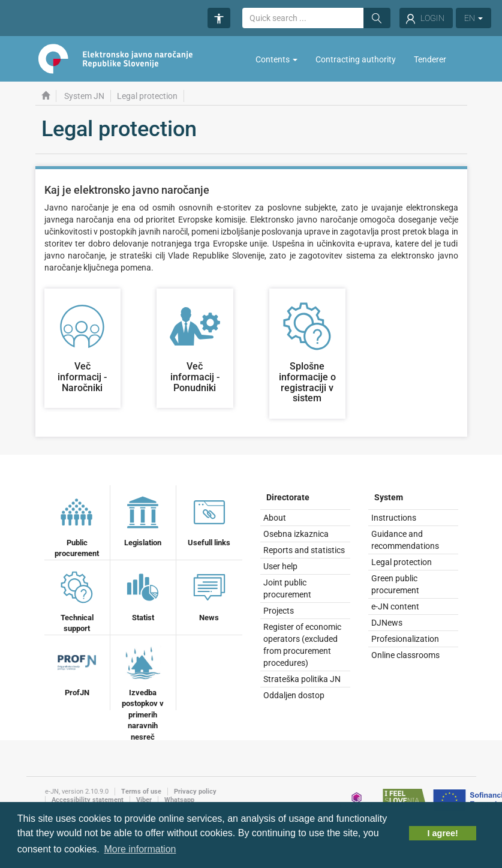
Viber (144, 800)
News (209, 595)
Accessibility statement (88, 800)
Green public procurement (395, 584)
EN (474, 18)
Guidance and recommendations (405, 540)
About (275, 518)
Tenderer (430, 59)
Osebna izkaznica (296, 534)
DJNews (387, 623)
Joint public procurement (287, 588)
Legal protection (402, 562)
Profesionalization (405, 639)
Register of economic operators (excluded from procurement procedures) (302, 645)
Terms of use (141, 792)
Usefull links (209, 520)
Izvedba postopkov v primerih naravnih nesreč (143, 692)
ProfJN (77, 670)
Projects (279, 611)
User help (280, 566)
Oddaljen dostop (294, 695)
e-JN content (395, 606)
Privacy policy (195, 792)
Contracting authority (356, 59)
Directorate (288, 497)
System (389, 497)
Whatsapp (179, 800)
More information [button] (140, 849)
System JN (84, 96)
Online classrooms (405, 655)
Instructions (394, 518)
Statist (143, 595)
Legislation (143, 520)
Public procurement (77, 526)
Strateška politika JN (302, 679)
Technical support (77, 601)
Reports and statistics (304, 550)
